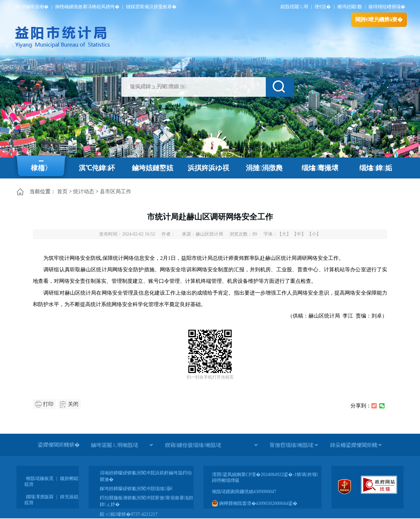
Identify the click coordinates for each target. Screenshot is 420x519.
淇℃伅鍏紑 (97, 168)
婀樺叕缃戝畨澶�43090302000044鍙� (255, 503)
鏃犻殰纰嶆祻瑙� (387, 7)
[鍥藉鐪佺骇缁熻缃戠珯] (211, 445)
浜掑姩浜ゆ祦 (209, 168)
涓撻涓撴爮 (264, 168)
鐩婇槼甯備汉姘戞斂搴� (151, 7)
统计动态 (84, 191)
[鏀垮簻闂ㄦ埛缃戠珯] (122, 445)
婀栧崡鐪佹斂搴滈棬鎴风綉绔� (87, 7)
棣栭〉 (41, 168)
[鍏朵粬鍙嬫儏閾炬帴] (356, 445)
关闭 (73, 404)
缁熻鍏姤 (376, 168)
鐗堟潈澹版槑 (40, 497)
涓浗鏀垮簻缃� (32, 7)
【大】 (284, 234)
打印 (48, 404)
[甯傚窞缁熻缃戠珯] (294, 445)
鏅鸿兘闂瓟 (350, 7)
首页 (62, 191)
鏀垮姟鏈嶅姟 (153, 168)
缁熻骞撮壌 (320, 168)
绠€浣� (323, 7)
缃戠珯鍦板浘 (40, 478)
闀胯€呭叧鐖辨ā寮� (379, 20)
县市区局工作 (115, 191)
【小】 (314, 234)
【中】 (299, 234)
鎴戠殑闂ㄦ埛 (294, 7)
